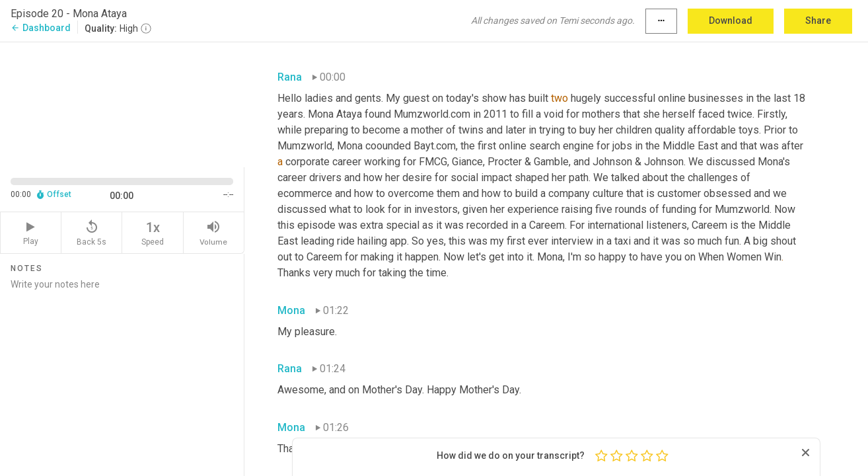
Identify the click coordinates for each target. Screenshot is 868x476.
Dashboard (41, 28)
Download (731, 20)
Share (818, 20)
